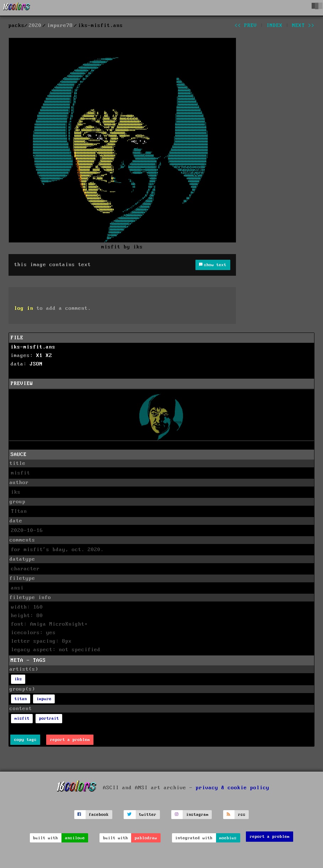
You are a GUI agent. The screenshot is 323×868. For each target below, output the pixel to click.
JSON (36, 364)
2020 (35, 26)
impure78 (60, 26)
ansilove (75, 838)
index (274, 26)
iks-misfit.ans (33, 347)
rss (242, 815)
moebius (228, 838)
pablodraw (146, 838)
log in (24, 308)
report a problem (70, 740)
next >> (303, 26)
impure (44, 699)
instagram (197, 815)
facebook (99, 815)
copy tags (25, 740)
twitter (148, 815)
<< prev (246, 26)
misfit (22, 718)
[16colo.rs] (17, 8)
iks (18, 679)
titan (21, 699)
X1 (39, 356)
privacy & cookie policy (233, 787)
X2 (49, 356)
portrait (49, 718)
